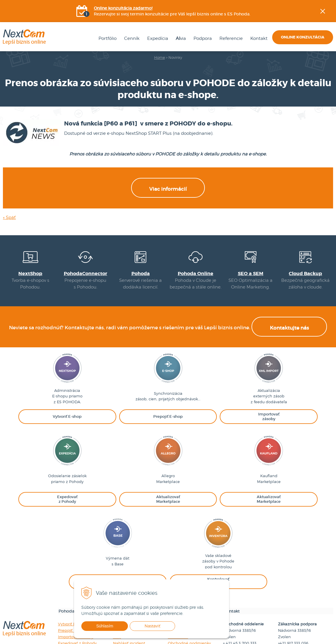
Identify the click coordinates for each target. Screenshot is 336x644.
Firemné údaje (182, 555)
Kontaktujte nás (289, 342)
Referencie (228, 40)
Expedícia (154, 40)
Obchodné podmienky (189, 575)
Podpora (199, 40)
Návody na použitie (131, 555)
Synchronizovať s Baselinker (84, 594)
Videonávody (125, 562)
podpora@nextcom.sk (299, 588)
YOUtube (332, 100)
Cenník (129, 40)
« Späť (9, 233)
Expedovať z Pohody (77, 575)
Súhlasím (117, 626)
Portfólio (104, 40)
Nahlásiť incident (129, 575)
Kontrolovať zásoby (76, 600)
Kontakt (256, 40)
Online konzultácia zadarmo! (123, 9)
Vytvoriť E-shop (72, 555)
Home (160, 59)
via (178, 40)
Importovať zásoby (76, 568)
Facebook (332, 71)
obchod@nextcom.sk (243, 588)
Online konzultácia (303, 38)
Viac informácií (168, 205)
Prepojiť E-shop (72, 562)
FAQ (117, 568)
